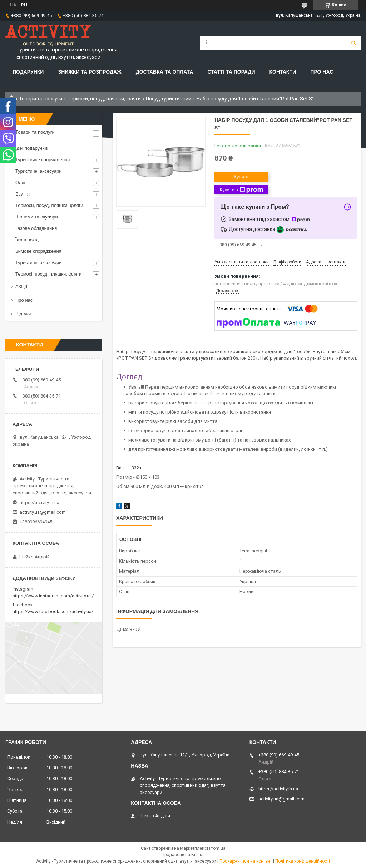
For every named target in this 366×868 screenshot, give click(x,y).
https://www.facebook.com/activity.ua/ (53, 611)
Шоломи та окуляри (37, 217)
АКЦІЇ (21, 287)
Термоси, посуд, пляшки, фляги (104, 99)
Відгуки (23, 314)
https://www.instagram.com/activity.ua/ (53, 596)
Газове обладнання (36, 228)
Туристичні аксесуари (39, 171)
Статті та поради (231, 72)
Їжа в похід (27, 240)
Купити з (241, 190)
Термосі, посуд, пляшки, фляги (48, 274)
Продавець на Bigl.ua (183, 855)
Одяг (21, 183)
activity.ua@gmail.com (43, 512)
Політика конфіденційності (303, 861)
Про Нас (322, 72)
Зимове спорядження (38, 251)
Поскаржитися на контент (246, 861)
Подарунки (28, 72)
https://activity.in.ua (39, 502)
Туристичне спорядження (43, 160)
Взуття (23, 194)
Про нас (24, 300)
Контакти (283, 72)
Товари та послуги (41, 99)
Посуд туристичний (169, 99)
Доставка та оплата (165, 72)
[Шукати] (353, 43)
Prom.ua (217, 848)
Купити (241, 177)
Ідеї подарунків (32, 148)
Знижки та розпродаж (90, 72)
